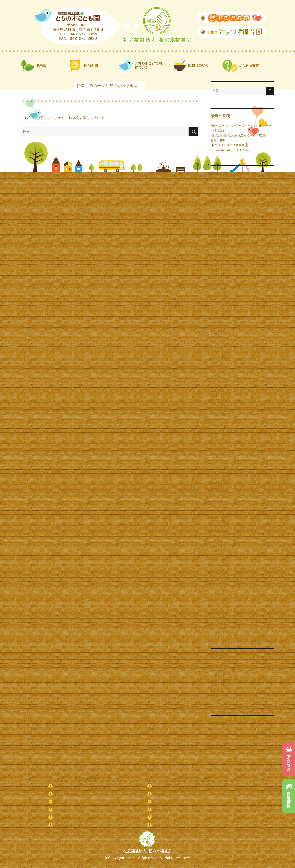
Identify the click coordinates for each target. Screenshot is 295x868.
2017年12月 (219, 594)
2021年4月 (218, 502)
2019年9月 (218, 570)
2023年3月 (218, 391)
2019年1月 (218, 584)
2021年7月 (218, 488)
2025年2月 (218, 279)
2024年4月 (218, 328)
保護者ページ (162, 818)
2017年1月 (218, 613)
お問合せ (159, 826)
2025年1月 (218, 284)
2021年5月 (218, 497)
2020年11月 (219, 526)
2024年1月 (218, 342)
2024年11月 (219, 294)
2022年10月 (219, 415)
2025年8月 (218, 250)
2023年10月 (219, 357)
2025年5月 (218, 265)
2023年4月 (218, 386)
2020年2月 (218, 550)
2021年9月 (218, 478)
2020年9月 (218, 536)
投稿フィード (220, 738)
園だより (217, 695)
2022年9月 (218, 420)
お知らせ (217, 666)
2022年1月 (218, 458)
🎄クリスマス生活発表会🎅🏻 (230, 145)
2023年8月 (218, 366)
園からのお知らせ (165, 802)
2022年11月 (219, 410)
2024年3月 (218, 333)
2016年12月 (219, 618)
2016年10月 (219, 628)
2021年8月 (218, 483)
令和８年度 (218, 685)
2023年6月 (218, 376)
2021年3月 (218, 507)
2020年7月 (218, 541)
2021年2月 (218, 512)
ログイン (217, 733)
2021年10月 (219, 473)
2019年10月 (219, 565)
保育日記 (217, 690)
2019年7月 (218, 575)
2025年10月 (219, 240)
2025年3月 (218, 274)
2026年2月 (218, 221)
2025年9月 (218, 245)
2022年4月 (218, 444)
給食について (63, 802)
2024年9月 (218, 303)
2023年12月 (219, 347)
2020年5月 (218, 546)
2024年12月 (219, 289)
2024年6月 (218, 318)
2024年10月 (219, 299)
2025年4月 (218, 270)
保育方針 (60, 787)
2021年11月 (219, 468)
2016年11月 (219, 623)
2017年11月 (219, 599)
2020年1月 (218, 555)
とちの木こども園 (223, 671)
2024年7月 (218, 313)
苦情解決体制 (63, 826)
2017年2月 (218, 609)
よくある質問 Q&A (66, 795)
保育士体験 (218, 140)
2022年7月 (218, 429)
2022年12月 (219, 405)
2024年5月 (218, 323)
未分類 (215, 700)
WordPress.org (221, 748)
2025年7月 (218, 255)
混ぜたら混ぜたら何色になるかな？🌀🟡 (239, 135)
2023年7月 (218, 371)
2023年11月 (219, 352)
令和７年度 (218, 681)
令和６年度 (218, 676)
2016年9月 (218, 633)
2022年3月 (218, 449)
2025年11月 (219, 236)
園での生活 (161, 795)
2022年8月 (218, 425)
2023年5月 (218, 381)
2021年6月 (218, 492)
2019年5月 (218, 580)
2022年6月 (218, 434)
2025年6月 (218, 260)
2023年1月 (218, 400)
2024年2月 (218, 337)
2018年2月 (218, 589)
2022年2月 (218, 454)
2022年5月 (218, 439)
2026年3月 (218, 216)
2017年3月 (218, 604)
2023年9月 (218, 362)
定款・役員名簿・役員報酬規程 (75, 818)
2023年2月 (218, 395)
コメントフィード (223, 743)
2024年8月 (218, 308)
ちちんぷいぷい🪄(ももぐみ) (230, 150)
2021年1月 (218, 517)
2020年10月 (219, 531)
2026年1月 (218, 226)
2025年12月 (219, 231)
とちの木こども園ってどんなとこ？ (177, 787)
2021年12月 (219, 463)
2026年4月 (218, 211)
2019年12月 (219, 560)
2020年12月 (219, 521)
